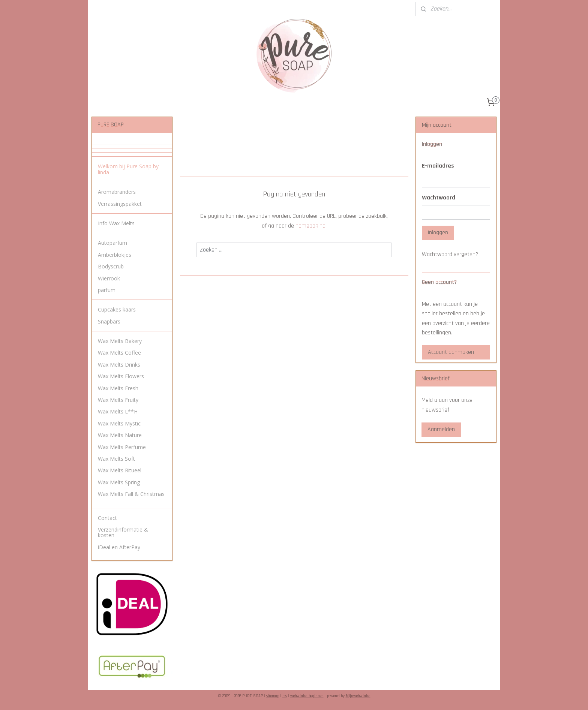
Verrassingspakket (120, 204)
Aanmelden (441, 429)
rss (285, 696)
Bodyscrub (111, 266)
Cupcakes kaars (117, 309)
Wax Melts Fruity (118, 400)
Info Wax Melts (116, 223)
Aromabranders (117, 192)
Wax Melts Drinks (119, 365)
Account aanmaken (451, 352)
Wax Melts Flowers (121, 376)
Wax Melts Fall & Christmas (131, 494)
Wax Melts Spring (119, 482)
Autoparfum (112, 243)
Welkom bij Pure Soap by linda (128, 169)
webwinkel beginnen (307, 696)
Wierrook (109, 278)
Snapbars (109, 321)
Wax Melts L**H (118, 411)
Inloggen (438, 233)
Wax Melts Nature (120, 435)
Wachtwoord (439, 198)
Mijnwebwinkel (358, 696)
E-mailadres (438, 166)
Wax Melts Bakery (120, 341)
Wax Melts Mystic (119, 423)
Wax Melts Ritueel (120, 470)
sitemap (273, 696)
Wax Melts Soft (116, 459)
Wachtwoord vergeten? (450, 254)
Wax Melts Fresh (118, 388)
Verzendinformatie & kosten (123, 532)
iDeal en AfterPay (119, 547)
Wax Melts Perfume (122, 447)
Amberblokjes (115, 255)
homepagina (310, 226)
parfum (107, 290)
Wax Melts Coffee (119, 353)
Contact (107, 518)
